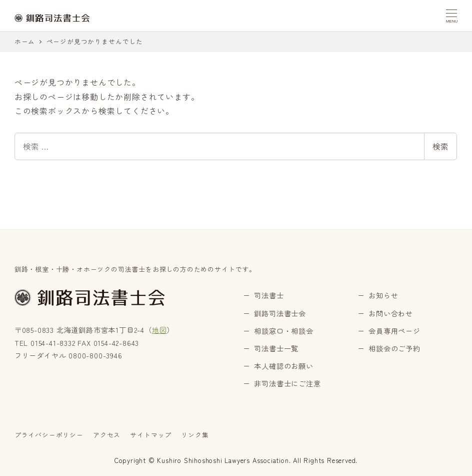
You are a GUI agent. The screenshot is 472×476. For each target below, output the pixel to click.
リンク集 (195, 435)
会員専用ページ (394, 331)
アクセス (107, 435)
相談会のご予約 (394, 348)
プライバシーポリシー (49, 435)
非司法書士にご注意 (287, 383)
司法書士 (269, 295)
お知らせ (383, 295)
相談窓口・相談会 (283, 331)
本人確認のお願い (283, 366)
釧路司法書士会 (280, 313)
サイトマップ (151, 435)
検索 (440, 146)
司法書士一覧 (276, 348)
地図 (159, 330)
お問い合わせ (391, 313)
